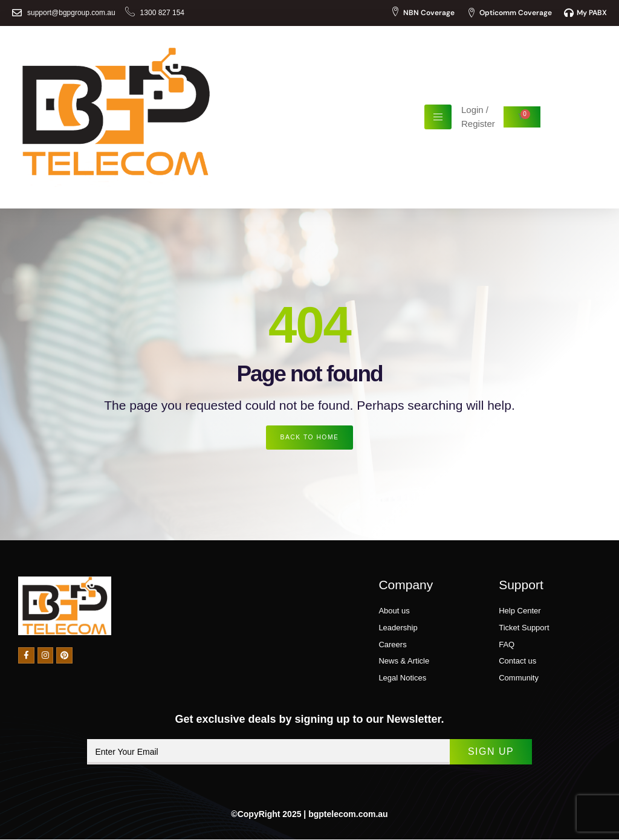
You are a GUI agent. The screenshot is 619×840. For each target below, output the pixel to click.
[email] (261, 752)
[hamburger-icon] (438, 117)
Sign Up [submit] (483, 752)
